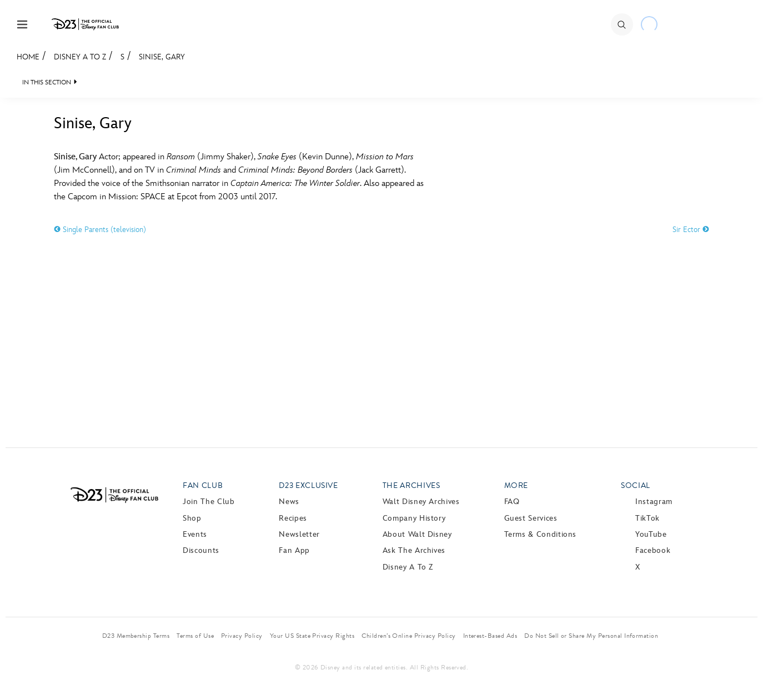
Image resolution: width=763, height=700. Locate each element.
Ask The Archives (414, 550)
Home (28, 57)
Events (195, 534)
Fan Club (203, 485)
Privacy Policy (242, 636)
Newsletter (299, 534)
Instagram (654, 502)
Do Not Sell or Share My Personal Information (591, 636)
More (516, 485)
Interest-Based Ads (490, 636)
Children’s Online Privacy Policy (408, 636)
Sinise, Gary (162, 57)
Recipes (293, 518)
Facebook (653, 550)
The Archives (411, 485)
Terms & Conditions (541, 534)
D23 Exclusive (308, 485)
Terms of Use (195, 636)
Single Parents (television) (100, 230)
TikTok (647, 518)
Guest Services (531, 518)
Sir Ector (691, 230)
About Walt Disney (417, 534)
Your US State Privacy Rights (312, 636)
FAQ (512, 502)
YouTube (651, 534)
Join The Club (209, 502)
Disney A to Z (80, 57)
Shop (192, 518)
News (289, 502)
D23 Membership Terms (136, 636)
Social (636, 485)
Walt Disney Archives (421, 502)
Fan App (294, 550)
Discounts (201, 550)
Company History (414, 518)
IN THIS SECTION (47, 82)
